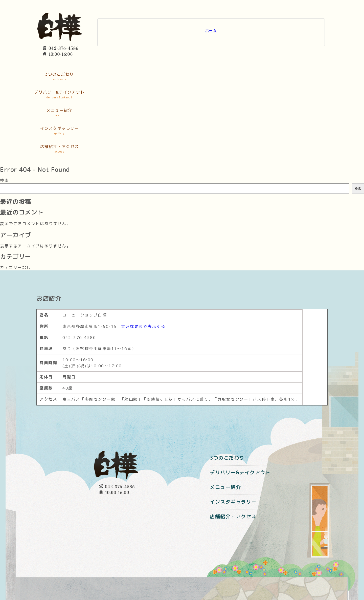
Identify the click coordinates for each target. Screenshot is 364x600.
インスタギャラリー (59, 131)
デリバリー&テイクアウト (59, 95)
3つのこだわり (59, 77)
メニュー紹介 (59, 113)
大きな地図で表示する (143, 326)
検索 (4, 180)
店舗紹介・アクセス (59, 149)
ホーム (211, 30)
